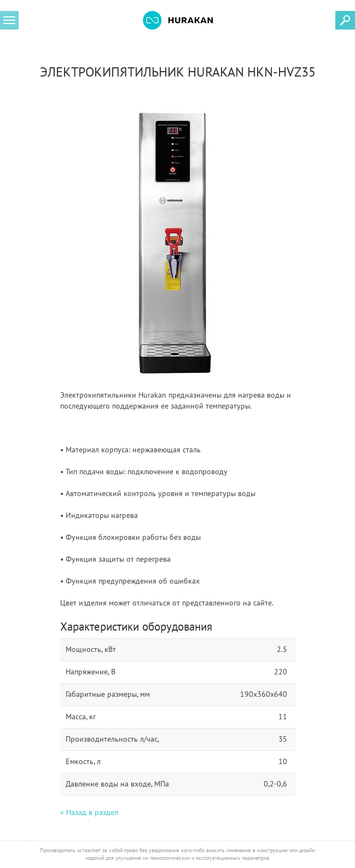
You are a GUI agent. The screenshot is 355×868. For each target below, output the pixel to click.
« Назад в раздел (89, 812)
